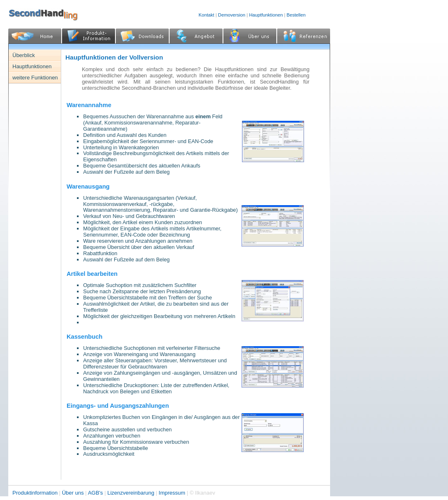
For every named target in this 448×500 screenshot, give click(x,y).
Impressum (173, 493)
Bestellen (296, 15)
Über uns (74, 493)
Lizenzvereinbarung (131, 493)
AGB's (95, 493)
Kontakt (206, 15)
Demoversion (232, 15)
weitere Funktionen (35, 78)
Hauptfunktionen (266, 15)
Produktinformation (36, 493)
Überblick (24, 55)
